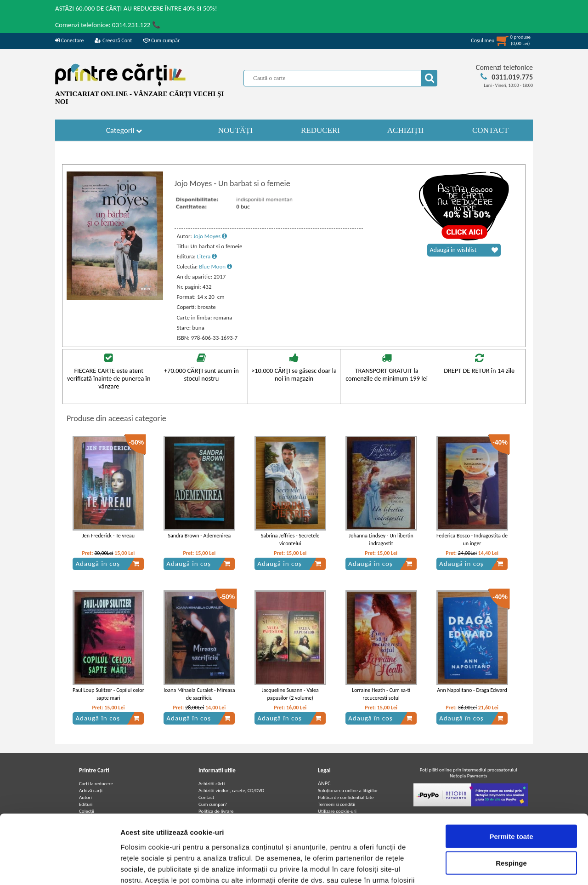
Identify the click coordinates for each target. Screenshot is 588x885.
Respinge (511, 802)
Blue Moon (215, 266)
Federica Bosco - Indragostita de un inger (472, 540)
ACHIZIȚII (405, 130)
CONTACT (490, 130)
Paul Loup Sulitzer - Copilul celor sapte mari (108, 694)
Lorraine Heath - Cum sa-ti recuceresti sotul (381, 694)
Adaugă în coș (107, 564)
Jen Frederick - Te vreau (108, 536)
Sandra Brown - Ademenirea (200, 536)
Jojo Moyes (210, 236)
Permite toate (511, 775)
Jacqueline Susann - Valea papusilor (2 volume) (290, 694)
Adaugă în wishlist (464, 250)
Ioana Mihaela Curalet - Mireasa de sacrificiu (199, 694)
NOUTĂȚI (236, 130)
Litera (207, 256)
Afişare (459, 867)
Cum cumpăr (161, 40)
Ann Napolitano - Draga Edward (472, 690)
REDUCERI (320, 130)
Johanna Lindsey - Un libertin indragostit (381, 540)
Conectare (69, 40)
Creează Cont (113, 40)
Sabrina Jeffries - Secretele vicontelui (290, 540)
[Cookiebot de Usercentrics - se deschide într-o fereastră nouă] (59, 867)
